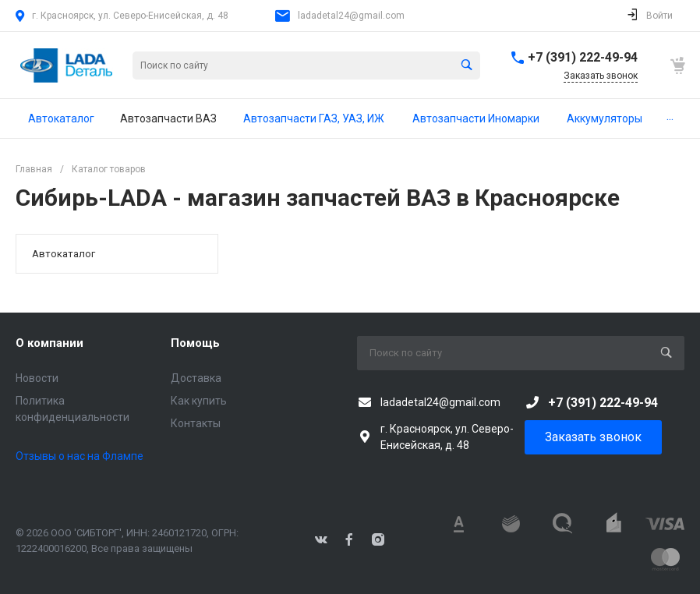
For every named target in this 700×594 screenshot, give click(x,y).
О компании (49, 343)
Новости (37, 378)
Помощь (195, 343)
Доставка (196, 378)
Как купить (199, 401)
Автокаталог (64, 254)
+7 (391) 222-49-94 (583, 57)
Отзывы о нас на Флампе (80, 456)
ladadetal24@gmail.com (351, 16)
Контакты (196, 423)
